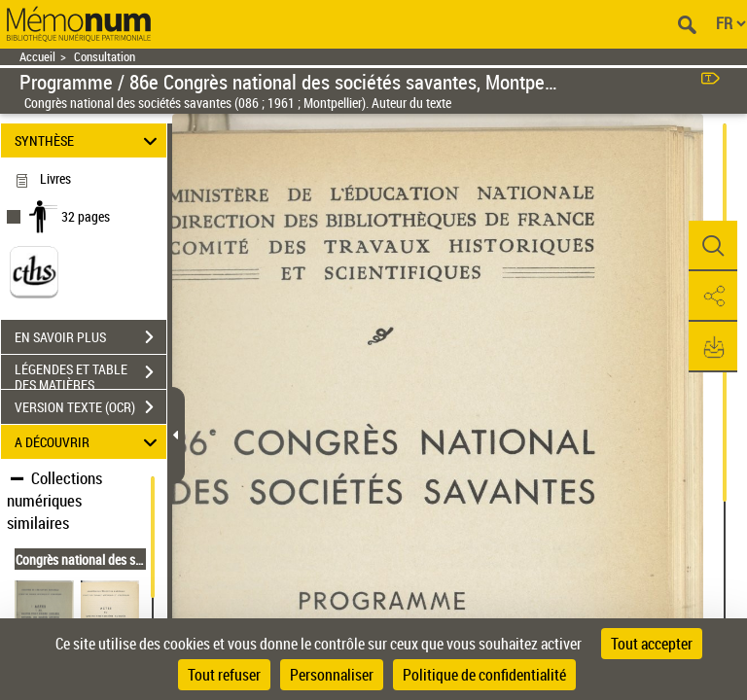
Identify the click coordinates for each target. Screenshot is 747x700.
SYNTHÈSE (89, 140)
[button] (713, 246)
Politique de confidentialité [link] (484, 675)
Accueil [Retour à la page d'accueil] (37, 57)
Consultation (105, 57)
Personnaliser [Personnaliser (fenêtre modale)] (332, 675)
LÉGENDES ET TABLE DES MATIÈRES (90, 374)
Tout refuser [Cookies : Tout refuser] (224, 675)
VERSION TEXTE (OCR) (90, 407)
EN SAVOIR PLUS (90, 337)
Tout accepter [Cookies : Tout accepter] (652, 644)
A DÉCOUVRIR (89, 442)
